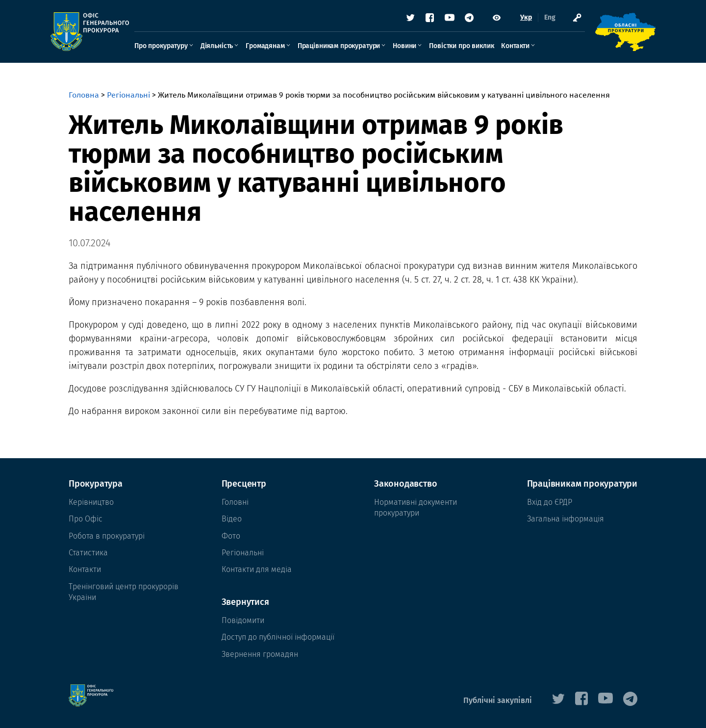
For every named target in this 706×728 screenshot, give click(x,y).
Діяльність (235, 47)
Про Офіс (86, 519)
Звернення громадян (260, 654)
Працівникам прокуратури (357, 47)
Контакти (533, 47)
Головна (84, 95)
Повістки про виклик (479, 47)
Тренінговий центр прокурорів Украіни (124, 592)
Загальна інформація (566, 519)
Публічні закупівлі (498, 700)
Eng (532, 19)
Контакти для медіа (257, 569)
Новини (423, 47)
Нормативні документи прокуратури (416, 507)
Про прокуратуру (179, 47)
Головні (235, 502)
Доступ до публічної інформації (278, 637)
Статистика (88, 553)
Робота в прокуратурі (107, 536)
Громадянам (283, 47)
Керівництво (91, 502)
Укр (508, 19)
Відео (232, 519)
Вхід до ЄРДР (550, 502)
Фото (231, 536)
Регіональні (128, 95)
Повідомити (243, 620)
